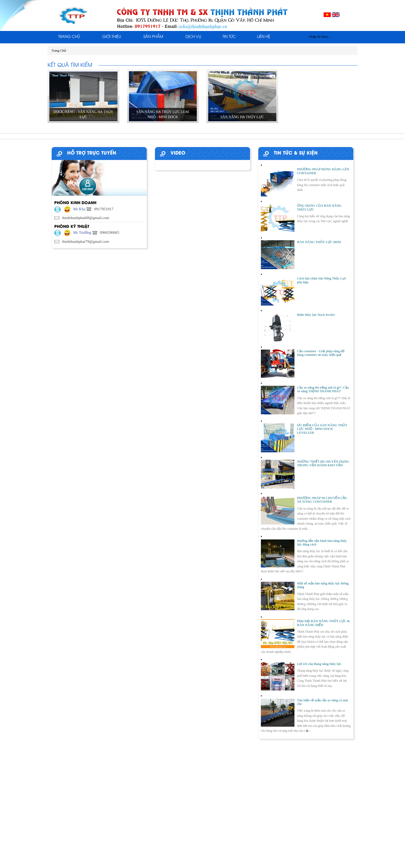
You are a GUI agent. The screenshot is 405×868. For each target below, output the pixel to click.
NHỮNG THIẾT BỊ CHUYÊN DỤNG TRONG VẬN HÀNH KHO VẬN (323, 463)
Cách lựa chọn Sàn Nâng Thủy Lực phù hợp (322, 280)
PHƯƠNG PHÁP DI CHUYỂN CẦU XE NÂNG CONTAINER (322, 500)
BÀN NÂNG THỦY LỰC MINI (319, 242)
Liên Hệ (264, 37)
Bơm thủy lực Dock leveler (316, 315)
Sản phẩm (153, 37)
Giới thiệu (112, 37)
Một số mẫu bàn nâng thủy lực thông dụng (323, 585)
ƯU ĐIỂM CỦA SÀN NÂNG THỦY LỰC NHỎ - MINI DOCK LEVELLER (322, 429)
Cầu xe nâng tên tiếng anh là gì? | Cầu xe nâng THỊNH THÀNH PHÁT (323, 389)
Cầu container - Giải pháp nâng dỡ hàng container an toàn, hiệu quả (321, 353)
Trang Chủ (69, 37)
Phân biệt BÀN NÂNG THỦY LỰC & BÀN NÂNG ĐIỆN (323, 623)
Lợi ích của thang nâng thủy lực (319, 664)
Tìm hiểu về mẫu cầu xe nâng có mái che (322, 702)
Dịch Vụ (193, 37)
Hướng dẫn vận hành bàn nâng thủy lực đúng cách (322, 542)
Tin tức (229, 37)
